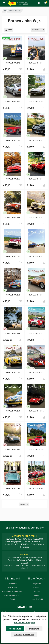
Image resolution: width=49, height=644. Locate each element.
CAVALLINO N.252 (36, 411)
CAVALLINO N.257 (36, 333)
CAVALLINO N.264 (13, 217)
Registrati (37, 584)
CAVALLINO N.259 (36, 295)
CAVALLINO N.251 (13, 449)
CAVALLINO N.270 (13, 101)
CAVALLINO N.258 (13, 333)
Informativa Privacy (12, 595)
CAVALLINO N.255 (36, 372)
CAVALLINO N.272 (13, 63)
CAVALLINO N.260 (13, 295)
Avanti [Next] (24, 504)
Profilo (37, 591)
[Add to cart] (20, 69)
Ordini (37, 595)
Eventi (12, 599)
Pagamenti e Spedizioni (12, 591)
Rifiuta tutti (34, 629)
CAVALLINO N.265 (36, 179)
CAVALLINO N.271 (36, 63)
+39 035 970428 (37, 542)
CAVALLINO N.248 (36, 488)
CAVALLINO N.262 (13, 256)
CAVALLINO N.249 (13, 488)
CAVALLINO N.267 (36, 140)
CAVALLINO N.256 (13, 372)
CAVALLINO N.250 (36, 449)
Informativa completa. (24, 623)
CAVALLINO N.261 (36, 256)
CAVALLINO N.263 (36, 217)
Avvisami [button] (7, 340)
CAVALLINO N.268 (13, 140)
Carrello (37, 588)
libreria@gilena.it (20, 560)
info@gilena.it (17, 542)
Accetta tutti (15, 629)
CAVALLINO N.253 (13, 411)
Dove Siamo (12, 588)
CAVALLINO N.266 (13, 179)
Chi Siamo (12, 584)
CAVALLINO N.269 (36, 101)
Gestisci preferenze (24, 635)
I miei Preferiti (37, 599)
